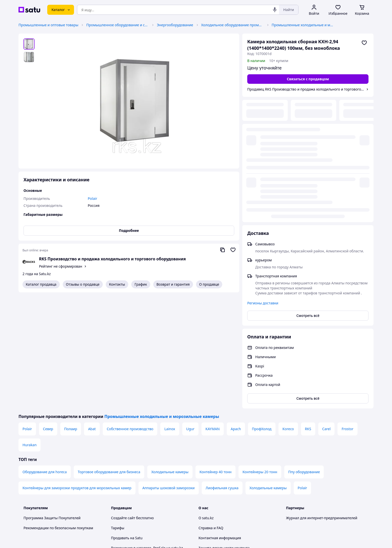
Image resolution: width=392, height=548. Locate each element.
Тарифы (118, 412)
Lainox (170, 313)
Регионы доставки (263, 178)
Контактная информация (220, 422)
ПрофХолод (262, 313)
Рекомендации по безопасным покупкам (58, 412)
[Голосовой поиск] (275, 10)
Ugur (190, 313)
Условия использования (247, 525)
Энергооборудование (175, 25)
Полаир (71, 313)
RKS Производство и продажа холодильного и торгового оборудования (112, 259)
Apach (236, 313)
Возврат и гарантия (173, 284)
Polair (27, 313)
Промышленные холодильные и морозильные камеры (303, 25)
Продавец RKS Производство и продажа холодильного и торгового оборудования (306, 89)
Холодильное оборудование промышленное (232, 25)
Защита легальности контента (224, 432)
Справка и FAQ (211, 412)
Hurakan (29, 329)
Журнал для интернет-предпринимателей (322, 402)
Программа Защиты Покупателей (52, 402)
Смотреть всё (308, 190)
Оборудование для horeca (45, 356)
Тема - (131, 495)
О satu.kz (206, 402)
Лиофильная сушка (222, 372)
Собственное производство (130, 313)
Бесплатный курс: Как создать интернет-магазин (152, 442)
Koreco (288, 313)
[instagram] (307, 495)
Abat (92, 313)
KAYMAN (213, 313)
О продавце (209, 284)
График (141, 284)
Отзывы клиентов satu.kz (132, 452)
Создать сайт (260, 538)
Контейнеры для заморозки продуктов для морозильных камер (77, 372)
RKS (308, 313)
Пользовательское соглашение (137, 462)
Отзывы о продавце (83, 284)
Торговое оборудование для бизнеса (109, 356)
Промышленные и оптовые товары (48, 25)
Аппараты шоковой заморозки (169, 372)
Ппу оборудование (304, 356)
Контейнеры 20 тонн (260, 356)
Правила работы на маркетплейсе (140, 482)
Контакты (117, 284)
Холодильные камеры (170, 356)
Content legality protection (220, 442)
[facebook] (298, 495)
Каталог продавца (41, 284)
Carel (326, 313)
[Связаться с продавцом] (308, 79)
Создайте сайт (123, 402)
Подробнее (129, 230)
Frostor (347, 313)
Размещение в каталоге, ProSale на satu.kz (147, 432)
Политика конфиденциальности (138, 472)
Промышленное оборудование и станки (117, 25)
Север (48, 313)
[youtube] (289, 495)
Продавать (120, 422)
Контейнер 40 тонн (215, 356)
